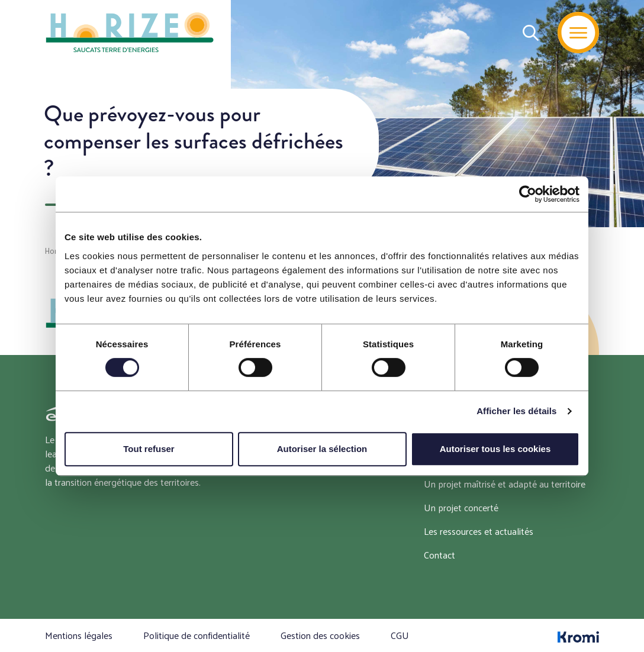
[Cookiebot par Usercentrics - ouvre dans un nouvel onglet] (528, 194)
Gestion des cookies (320, 635)
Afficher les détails (516, 411)
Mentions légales (79, 635)
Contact (439, 555)
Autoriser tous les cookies (495, 449)
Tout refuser (149, 449)
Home (55, 251)
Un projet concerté (461, 507)
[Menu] (578, 33)
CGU (400, 635)
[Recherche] (531, 33)
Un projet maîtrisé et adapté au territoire (505, 484)
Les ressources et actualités (479, 531)
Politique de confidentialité (197, 635)
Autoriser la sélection (322, 449)
